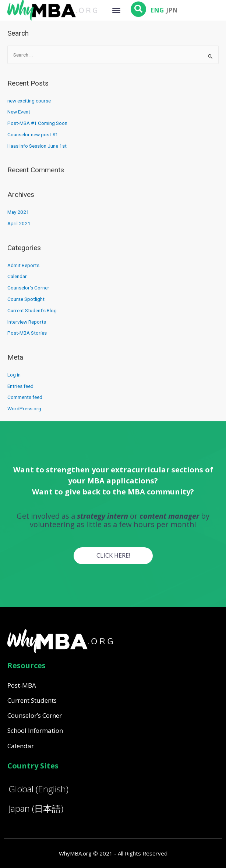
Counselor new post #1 (33, 134)
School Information (35, 730)
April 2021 (19, 223)
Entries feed (20, 386)
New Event (19, 112)
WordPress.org (24, 408)
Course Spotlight (26, 299)
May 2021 (18, 212)
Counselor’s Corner (35, 715)
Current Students (32, 700)
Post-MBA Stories (27, 333)
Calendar (17, 276)
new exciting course (29, 101)
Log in (14, 375)
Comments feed (25, 397)
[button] (116, 10)
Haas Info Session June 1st (37, 146)
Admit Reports (23, 265)
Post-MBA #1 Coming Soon (37, 123)
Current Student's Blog (32, 310)
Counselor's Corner (28, 288)
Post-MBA (22, 685)
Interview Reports (27, 322)
